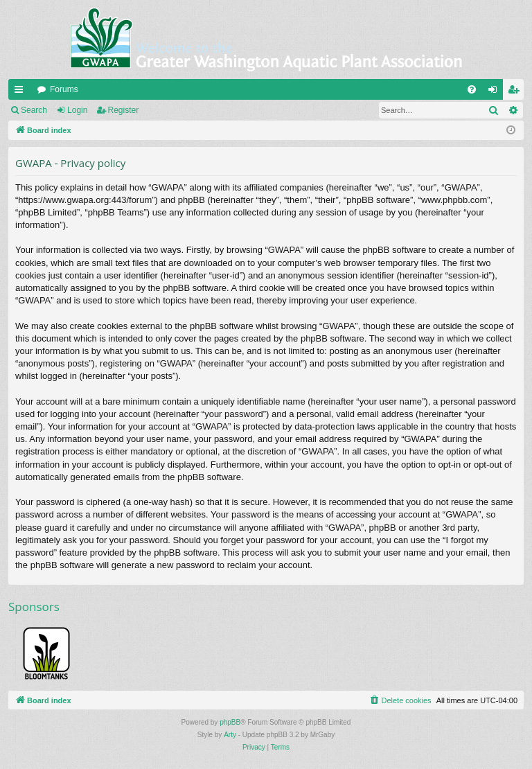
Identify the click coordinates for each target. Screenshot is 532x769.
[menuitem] (472, 89)
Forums (64, 89)
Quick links (21, 92)
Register (124, 110)
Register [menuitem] (516, 92)
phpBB (230, 722)
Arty (230, 735)
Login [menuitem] (496, 92)
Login (77, 110)
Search (34, 110)
